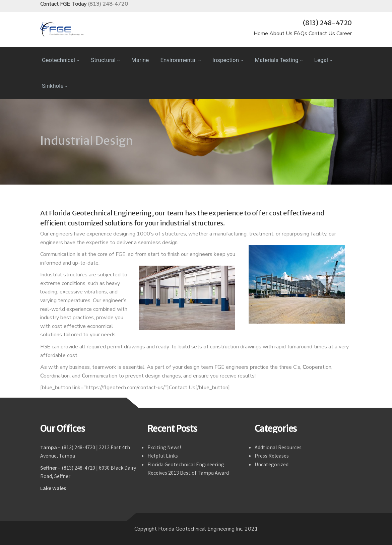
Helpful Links (163, 456)
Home (261, 33)
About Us (281, 33)
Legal (323, 60)
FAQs (301, 33)
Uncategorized (272, 464)
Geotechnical (61, 60)
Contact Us (322, 33)
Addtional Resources (278, 447)
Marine (140, 60)
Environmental (180, 60)
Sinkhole (55, 86)
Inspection (228, 60)
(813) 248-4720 (108, 4)
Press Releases (272, 456)
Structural (105, 60)
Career (344, 33)
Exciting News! (164, 447)
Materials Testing (279, 60)
